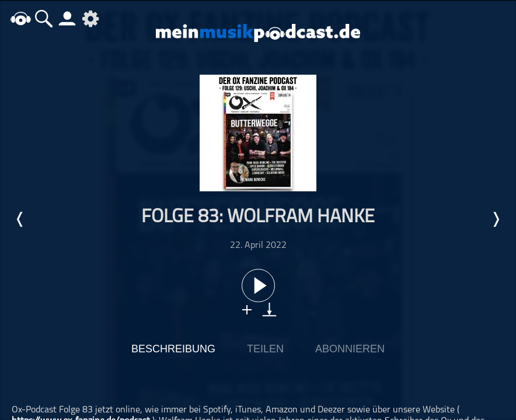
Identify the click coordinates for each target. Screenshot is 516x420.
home (20, 18)
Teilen (265, 349)
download (269, 309)
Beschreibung (173, 349)
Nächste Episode (496, 219)
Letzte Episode (20, 219)
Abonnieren (350, 349)
